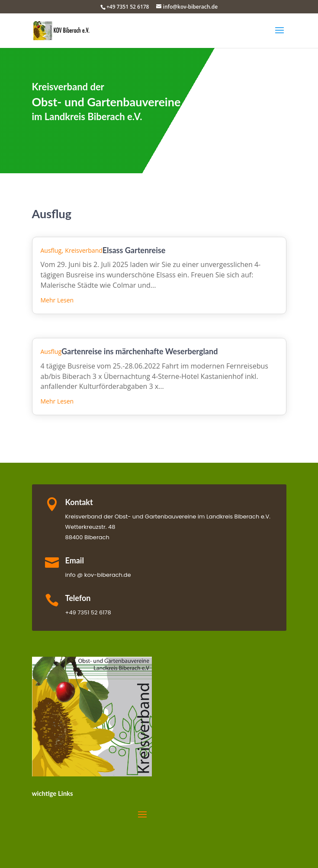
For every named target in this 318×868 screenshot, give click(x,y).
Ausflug (51, 250)
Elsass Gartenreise (134, 250)
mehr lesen (57, 300)
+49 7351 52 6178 (128, 7)
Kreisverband (84, 250)
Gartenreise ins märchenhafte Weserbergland (140, 351)
